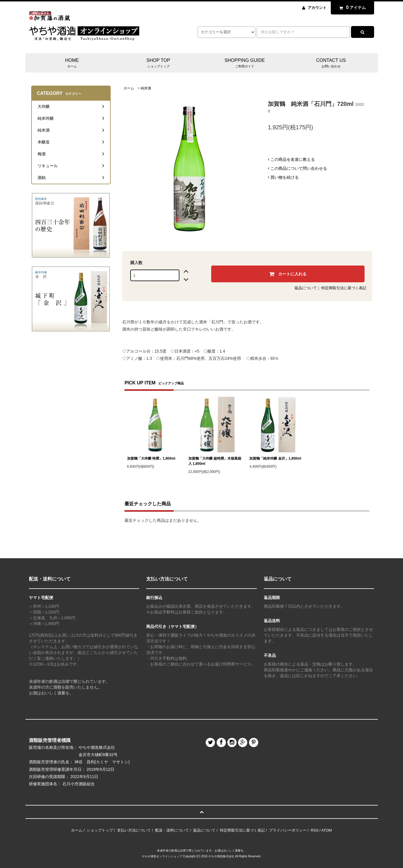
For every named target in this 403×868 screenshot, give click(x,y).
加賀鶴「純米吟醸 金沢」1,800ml (275, 458)
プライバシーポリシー (288, 830)
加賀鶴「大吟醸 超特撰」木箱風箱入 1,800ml (215, 461)
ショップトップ (100, 830)
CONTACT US (331, 63)
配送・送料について (172, 830)
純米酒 (146, 88)
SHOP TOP (158, 63)
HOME (72, 63)
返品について (306, 288)
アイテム (351, 8)
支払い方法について (134, 830)
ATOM (326, 830)
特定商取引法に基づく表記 (344, 288)
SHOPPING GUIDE (245, 63)
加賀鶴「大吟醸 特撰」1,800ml (151, 458)
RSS (314, 830)
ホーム (129, 88)
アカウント (317, 8)
